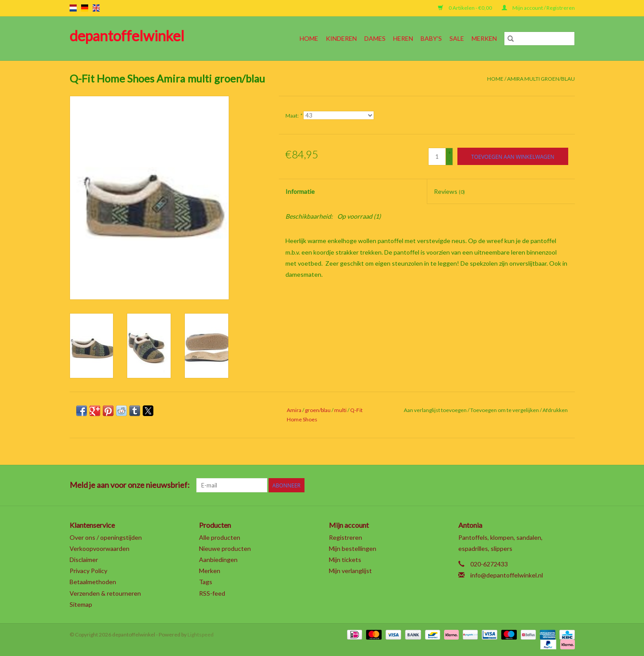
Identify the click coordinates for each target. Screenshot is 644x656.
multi (340, 410)
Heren (403, 38)
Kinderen (341, 38)
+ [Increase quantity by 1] (450, 152)
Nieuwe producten (225, 548)
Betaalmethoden (93, 582)
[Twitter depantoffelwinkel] (490, 485)
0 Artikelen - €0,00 (465, 8)
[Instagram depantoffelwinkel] (568, 485)
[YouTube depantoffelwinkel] (537, 485)
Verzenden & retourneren (105, 593)
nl (73, 8)
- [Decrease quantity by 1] (449, 160)
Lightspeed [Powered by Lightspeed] (201, 634)
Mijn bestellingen (353, 548)
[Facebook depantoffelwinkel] (475, 485)
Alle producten (220, 537)
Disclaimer (84, 560)
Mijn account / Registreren (538, 8)
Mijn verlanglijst (350, 571)
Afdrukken (555, 410)
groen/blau (318, 410)
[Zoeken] (539, 39)
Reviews (449, 191)
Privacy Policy (88, 571)
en (96, 8)
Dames (375, 38)
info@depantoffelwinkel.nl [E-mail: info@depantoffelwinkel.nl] (507, 575)
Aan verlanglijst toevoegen (436, 410)
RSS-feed (212, 593)
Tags (206, 582)
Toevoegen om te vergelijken (505, 410)
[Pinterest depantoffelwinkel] (521, 485)
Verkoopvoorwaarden (100, 548)
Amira (294, 410)
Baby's (431, 38)
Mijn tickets (345, 560)
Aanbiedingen (218, 560)
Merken (484, 38)
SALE (457, 38)
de (85, 8)
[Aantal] (437, 157)
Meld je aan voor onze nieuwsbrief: (130, 485)
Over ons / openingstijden (106, 537)
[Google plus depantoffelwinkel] (506, 485)
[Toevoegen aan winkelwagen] (513, 156)
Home (309, 38)
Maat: (294, 116)
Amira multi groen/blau (541, 79)
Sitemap (81, 604)
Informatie (300, 191)
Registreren (345, 537)
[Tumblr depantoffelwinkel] (552, 485)
